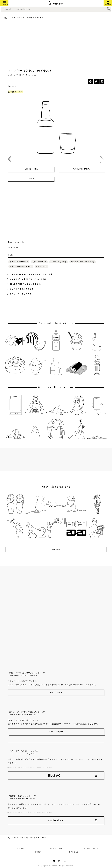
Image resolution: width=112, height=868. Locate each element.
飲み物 (30, 18)
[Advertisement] (56, 43)
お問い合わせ (74, 852)
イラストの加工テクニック (22, 289)
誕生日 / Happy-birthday (21, 266)
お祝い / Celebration (19, 262)
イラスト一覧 (15, 18)
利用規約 (38, 852)
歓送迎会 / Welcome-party (83, 262)
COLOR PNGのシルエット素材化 (25, 284)
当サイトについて (56, 848)
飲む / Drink (41, 266)
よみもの (20, 848)
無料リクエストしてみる (21, 294)
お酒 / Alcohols (39, 262)
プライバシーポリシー (92, 848)
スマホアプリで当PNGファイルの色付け (28, 279)
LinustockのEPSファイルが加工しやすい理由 (31, 274)
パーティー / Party (59, 262)
